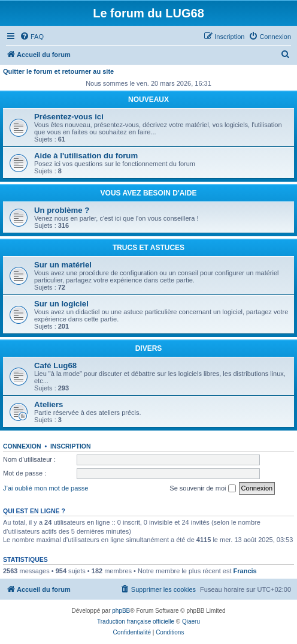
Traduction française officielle (136, 622)
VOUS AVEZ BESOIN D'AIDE (149, 193)
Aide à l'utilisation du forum (86, 156)
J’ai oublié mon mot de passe (46, 488)
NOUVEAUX (148, 100)
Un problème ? (62, 210)
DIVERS (149, 348)
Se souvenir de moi (202, 489)
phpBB (121, 611)
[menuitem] (32, 37)
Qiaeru (191, 622)
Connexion (22, 446)
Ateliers (49, 404)
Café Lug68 (55, 365)
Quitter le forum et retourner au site (58, 71)
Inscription (71, 446)
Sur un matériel (63, 265)
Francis (245, 571)
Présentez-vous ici (69, 117)
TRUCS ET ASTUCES (148, 248)
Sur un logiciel (61, 304)
